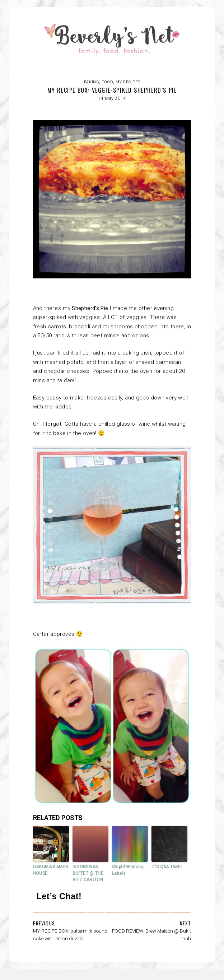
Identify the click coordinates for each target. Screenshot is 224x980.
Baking (92, 82)
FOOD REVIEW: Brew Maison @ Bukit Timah (151, 935)
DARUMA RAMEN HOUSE (51, 870)
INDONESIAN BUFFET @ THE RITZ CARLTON (88, 873)
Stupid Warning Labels (128, 870)
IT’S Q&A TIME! (167, 867)
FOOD (107, 82)
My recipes (128, 82)
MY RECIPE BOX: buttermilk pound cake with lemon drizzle (70, 935)
